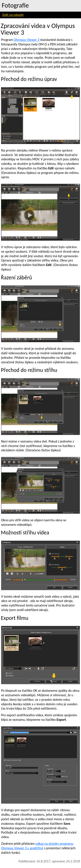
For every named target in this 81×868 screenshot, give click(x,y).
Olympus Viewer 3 (27, 40)
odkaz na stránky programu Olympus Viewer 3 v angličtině (37, 846)
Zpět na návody (13, 15)
